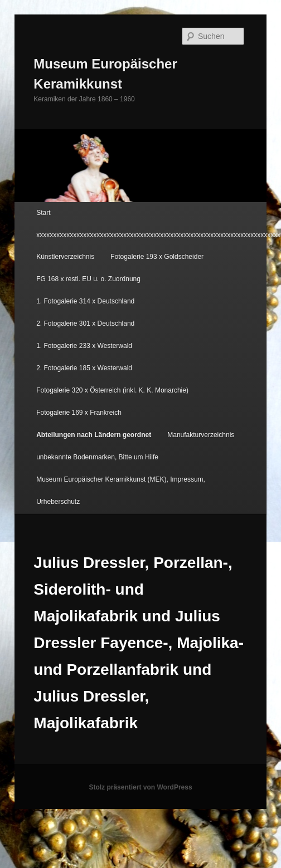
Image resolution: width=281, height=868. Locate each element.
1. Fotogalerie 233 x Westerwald (84, 346)
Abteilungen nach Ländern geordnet (94, 435)
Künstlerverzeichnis (65, 257)
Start (43, 213)
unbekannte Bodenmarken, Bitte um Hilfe (97, 457)
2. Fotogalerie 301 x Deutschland (85, 323)
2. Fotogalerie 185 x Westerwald (84, 368)
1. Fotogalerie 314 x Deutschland (85, 301)
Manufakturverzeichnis (201, 435)
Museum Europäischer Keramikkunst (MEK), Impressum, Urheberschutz (121, 491)
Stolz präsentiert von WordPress (140, 787)
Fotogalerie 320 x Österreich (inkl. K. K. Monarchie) (112, 390)
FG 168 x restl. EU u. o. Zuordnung (88, 279)
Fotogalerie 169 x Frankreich (79, 413)
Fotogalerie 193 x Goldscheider (157, 257)
